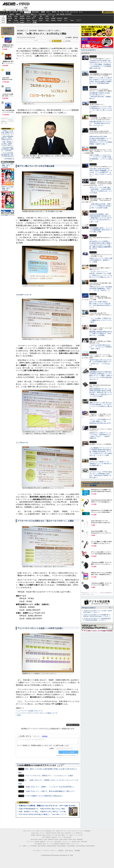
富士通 (10, 16)
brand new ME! (68, 837)
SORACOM (51, 839)
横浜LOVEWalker (42, 846)
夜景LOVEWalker (62, 846)
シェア (36, 40)
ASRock (41, 18)
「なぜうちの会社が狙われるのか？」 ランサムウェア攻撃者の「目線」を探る (101, 347)
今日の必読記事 (38, 844)
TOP (24, 831)
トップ (3, 12)
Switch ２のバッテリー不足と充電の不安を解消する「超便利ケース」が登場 (101, 260)
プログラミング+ (51, 14)
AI (7, 12)
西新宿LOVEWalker (52, 846)
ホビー (48, 12)
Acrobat (16, 20)
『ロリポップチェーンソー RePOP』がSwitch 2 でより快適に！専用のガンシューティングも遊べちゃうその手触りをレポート (101, 274)
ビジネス (15, 12)
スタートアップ (74, 12)
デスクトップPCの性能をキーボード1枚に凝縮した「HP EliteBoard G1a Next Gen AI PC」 (101, 421)
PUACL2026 (68, 14)
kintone (22, 20)
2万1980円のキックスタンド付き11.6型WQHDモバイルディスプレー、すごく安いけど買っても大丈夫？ (101, 109)
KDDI (19, 715)
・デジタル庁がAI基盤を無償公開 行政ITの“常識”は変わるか (8, 155)
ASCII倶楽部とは (9, 159)
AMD (16, 18)
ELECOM (10, 18)
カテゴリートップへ (73, 725)
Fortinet (60, 20)
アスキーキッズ (4, 14)
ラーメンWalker (23, 846)
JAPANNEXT (22, 22)
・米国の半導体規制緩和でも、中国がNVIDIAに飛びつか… (7, 138)
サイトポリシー (38, 851)
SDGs (58, 14)
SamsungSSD (33, 18)
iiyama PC (54, 833)
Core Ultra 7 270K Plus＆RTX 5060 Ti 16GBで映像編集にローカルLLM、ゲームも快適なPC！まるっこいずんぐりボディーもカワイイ (101, 172)
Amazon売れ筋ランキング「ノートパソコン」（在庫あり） (7, 31)
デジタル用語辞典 (55, 844)
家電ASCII (18, 14)
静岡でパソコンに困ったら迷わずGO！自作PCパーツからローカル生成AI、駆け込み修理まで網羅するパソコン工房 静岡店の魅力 (101, 80)
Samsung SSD (34, 839)
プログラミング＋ (67, 842)
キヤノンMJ (16, 22)
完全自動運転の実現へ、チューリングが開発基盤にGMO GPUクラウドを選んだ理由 (101, 230)
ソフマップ (28, 22)
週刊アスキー (34, 14)
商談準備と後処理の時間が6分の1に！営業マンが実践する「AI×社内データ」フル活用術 (101, 334)
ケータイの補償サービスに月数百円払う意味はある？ (44, 796)
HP (53, 16)
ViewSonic (60, 18)
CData (47, 20)
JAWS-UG (39, 835)
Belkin (66, 18)
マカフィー (10, 22)
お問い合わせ (69, 851)
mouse (16, 16)
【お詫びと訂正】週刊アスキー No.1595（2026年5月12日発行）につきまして (98, 612)
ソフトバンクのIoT (78, 20)
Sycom (28, 16)
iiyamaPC (22, 16)
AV (59, 12)
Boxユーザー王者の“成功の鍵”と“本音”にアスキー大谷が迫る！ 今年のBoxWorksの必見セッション (101, 304)
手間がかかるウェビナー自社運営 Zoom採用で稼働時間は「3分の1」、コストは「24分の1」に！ (101, 289)
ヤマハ (66, 20)
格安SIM (12, 14)
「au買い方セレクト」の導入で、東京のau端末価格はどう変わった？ (50, 791)
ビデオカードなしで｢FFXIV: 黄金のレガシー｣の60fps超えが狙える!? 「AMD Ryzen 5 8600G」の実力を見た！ (101, 475)
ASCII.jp (9, 4)
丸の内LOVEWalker (81, 846)
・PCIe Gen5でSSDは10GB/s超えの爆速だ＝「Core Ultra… (7, 149)
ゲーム (81, 12)
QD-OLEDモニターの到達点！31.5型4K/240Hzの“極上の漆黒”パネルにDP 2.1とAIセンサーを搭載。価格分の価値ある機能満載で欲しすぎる (101, 245)
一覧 (49, 41)
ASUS (47, 16)
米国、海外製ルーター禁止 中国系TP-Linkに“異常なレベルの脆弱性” (44, 812)
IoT (10, 12)
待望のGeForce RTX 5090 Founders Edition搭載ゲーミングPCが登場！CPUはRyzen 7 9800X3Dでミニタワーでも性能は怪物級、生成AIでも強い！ (101, 140)
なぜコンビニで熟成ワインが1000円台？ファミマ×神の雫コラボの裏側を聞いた (101, 464)
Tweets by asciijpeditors (88, 50)
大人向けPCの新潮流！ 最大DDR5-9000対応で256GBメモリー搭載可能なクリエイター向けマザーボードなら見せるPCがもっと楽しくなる (101, 218)
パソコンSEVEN (35, 16)
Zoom (72, 20)
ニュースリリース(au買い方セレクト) (30, 711)
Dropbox (41, 20)
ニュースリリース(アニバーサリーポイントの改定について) (37, 713)
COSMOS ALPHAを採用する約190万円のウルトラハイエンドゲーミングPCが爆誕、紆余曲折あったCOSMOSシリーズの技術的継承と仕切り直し (100, 64)
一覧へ (110, 608)
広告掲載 (77, 851)
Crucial (47, 18)
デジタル (23, 4)
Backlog (53, 20)
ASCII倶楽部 (108, 12)
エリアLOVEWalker (32, 846)
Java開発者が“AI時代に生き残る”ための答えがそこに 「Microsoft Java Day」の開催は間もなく (100, 96)
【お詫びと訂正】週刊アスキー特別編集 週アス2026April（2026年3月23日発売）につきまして (97, 616)
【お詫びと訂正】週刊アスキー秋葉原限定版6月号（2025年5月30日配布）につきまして (97, 619)
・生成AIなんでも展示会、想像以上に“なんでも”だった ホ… (7, 133)
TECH (21, 12)
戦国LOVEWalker (91, 846)
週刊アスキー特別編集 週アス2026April (8, 189)
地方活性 (62, 14)
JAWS (10, 20)
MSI (41, 16)
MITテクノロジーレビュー (73, 844)
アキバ (62, 12)
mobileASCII (63, 844)
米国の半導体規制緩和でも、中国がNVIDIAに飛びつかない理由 (42, 809)
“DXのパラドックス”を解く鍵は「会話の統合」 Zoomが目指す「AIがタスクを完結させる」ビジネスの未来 (101, 190)
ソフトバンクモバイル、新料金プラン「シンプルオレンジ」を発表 (49, 776)
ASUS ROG (22, 18)
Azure (28, 20)
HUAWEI (53, 18)
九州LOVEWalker (71, 846)
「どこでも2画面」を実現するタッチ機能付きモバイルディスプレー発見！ (101, 320)
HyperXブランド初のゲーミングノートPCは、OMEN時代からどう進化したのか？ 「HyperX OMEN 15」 (100, 436)
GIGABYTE (28, 18)
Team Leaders (58, 842)
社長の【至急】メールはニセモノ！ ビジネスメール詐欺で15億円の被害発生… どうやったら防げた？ (101, 158)
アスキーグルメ (26, 14)
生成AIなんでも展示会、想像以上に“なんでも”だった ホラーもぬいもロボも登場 (49, 806)
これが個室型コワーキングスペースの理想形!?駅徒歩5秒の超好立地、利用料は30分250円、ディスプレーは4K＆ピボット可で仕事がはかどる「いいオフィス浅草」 (101, 452)
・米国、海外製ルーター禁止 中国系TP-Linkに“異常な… (7, 144)
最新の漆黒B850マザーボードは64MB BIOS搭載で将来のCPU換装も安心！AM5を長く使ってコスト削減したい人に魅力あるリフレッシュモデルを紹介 (101, 393)
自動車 (43, 12)
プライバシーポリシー (50, 851)
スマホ (67, 12)
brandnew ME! (35, 22)
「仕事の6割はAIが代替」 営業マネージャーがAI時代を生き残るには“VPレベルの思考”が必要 (101, 206)
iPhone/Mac (36, 12)
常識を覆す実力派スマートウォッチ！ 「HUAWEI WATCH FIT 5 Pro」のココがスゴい (101, 123)
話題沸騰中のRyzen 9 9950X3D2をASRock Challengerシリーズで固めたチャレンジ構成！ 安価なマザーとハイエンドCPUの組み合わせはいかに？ (101, 376)
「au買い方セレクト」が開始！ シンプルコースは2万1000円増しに (49, 787)
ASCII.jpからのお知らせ (89, 608)
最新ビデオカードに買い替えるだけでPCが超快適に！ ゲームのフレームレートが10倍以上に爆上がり (101, 405)
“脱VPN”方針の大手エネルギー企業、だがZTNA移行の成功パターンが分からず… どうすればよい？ (100, 363)
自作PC (54, 12)
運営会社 (61, 851)
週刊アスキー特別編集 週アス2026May (8, 166)
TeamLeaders (42, 14)
